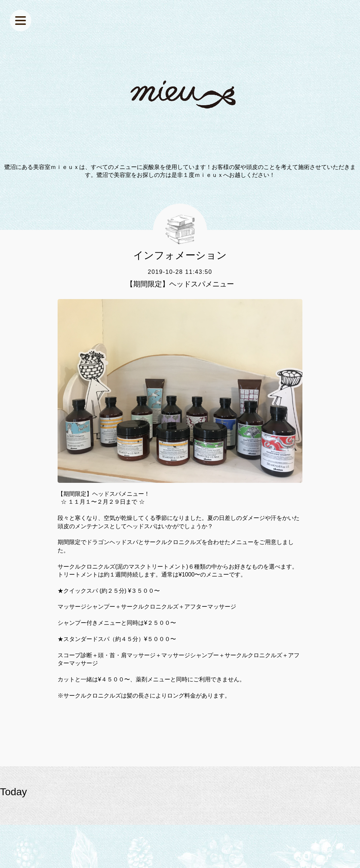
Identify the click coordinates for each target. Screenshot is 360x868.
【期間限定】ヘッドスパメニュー (180, 284)
